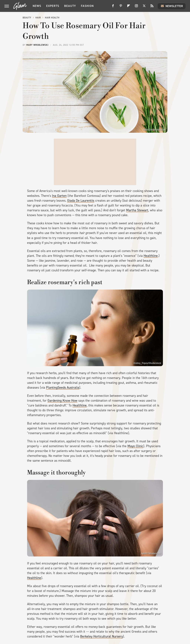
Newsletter (172, 6)
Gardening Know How (62, 401)
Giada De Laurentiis (81, 201)
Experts (53, 6)
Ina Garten (59, 196)
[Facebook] (113, 7)
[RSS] (152, 7)
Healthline (151, 256)
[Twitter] (144, 7)
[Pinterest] (121, 7)
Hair (38, 18)
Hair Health (52, 18)
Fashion (87, 6)
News (37, 6)
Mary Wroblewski (37, 45)
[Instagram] (136, 7)
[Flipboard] (129, 7)
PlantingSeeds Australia (63, 388)
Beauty (70, 6)
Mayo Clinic (135, 446)
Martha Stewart (137, 210)
